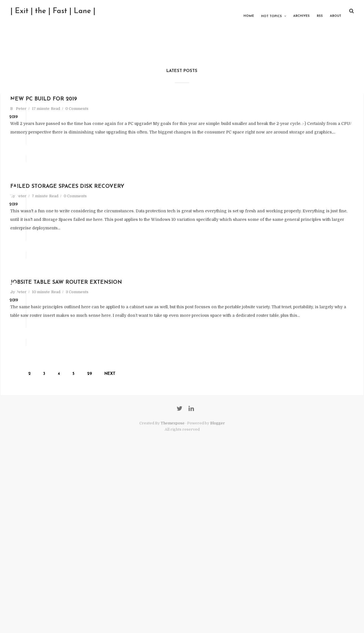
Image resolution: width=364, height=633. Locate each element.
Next (141, 522)
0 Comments (146, 132)
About (327, 11)
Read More (103, 191)
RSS (312, 11)
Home (240, 11)
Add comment (153, 191)
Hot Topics (263, 12)
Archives (293, 11)
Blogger (218, 598)
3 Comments (146, 403)
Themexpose (173, 598)
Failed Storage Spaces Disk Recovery (185, 256)
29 (120, 522)
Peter (91, 132)
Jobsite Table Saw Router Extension (183, 391)
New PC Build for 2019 (141, 120)
